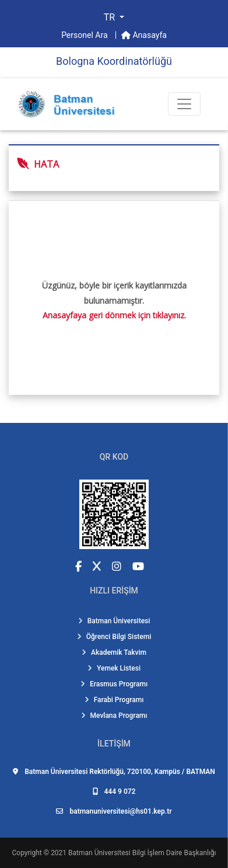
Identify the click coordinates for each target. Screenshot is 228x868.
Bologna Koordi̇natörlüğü (114, 61)
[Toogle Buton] (184, 104)
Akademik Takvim (114, 652)
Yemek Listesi (114, 668)
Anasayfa (144, 35)
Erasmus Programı (114, 684)
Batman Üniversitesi (114, 621)
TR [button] (111, 17)
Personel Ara (85, 35)
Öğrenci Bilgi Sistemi (114, 637)
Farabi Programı (114, 700)
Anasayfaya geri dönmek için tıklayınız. (114, 315)
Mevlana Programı (114, 716)
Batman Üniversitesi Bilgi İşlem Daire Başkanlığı (142, 853)
